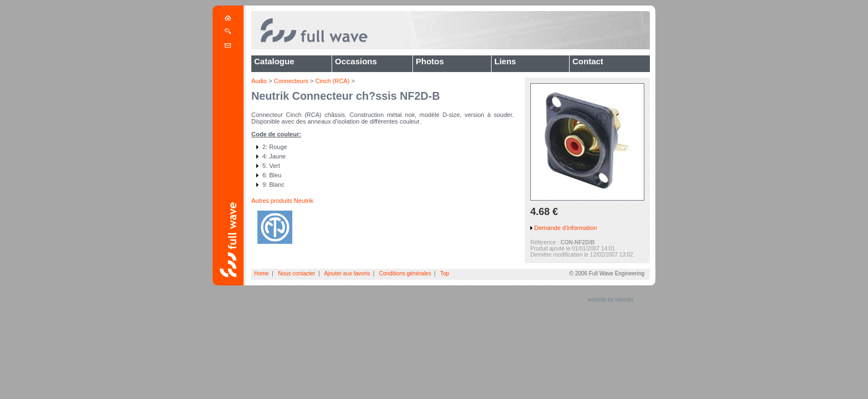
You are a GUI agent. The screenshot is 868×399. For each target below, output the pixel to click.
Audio (259, 81)
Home (262, 273)
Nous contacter (296, 273)
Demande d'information (565, 228)
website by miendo (610, 300)
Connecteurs (291, 81)
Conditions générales (405, 273)
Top (445, 273)
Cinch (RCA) (333, 81)
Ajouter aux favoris (347, 273)
